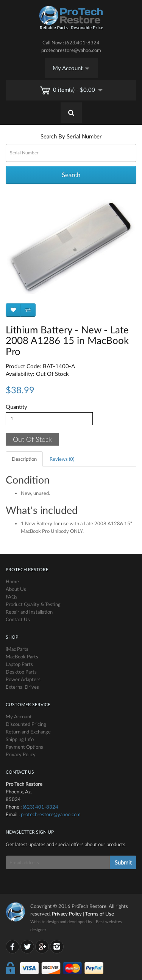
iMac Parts (17, 649)
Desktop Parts (21, 672)
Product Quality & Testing (33, 604)
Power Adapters (23, 679)
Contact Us (18, 619)
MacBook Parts (22, 656)
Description (24, 459)
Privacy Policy (21, 754)
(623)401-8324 (82, 42)
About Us (16, 589)
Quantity (16, 407)
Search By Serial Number (71, 136)
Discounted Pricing (26, 724)
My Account (71, 68)
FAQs (12, 597)
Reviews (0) (62, 459)
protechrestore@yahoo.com (71, 50)
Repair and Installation (29, 612)
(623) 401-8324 (41, 807)
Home (12, 581)
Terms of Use (100, 914)
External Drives (22, 687)
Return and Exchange (28, 732)
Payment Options (24, 747)
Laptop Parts (19, 664)
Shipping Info (20, 739)
